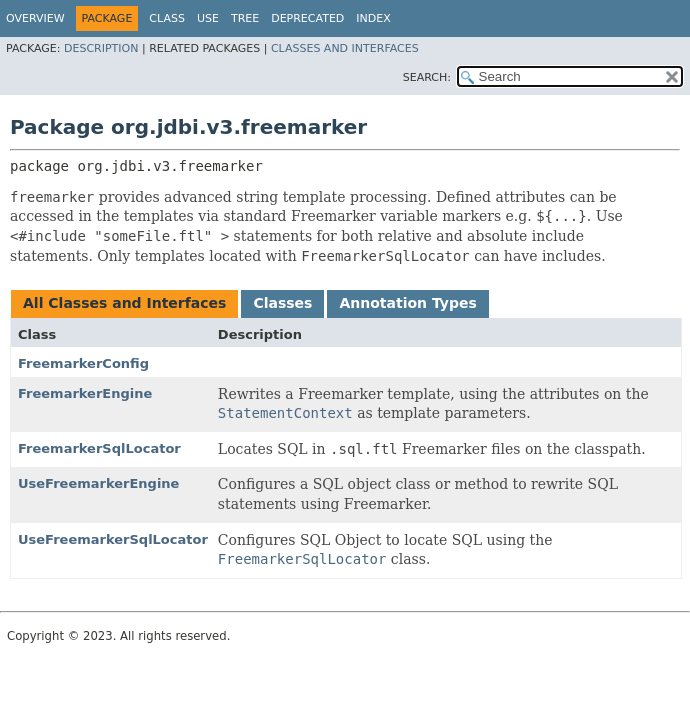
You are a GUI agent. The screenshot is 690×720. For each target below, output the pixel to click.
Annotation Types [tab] (407, 303)
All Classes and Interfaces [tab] (124, 303)
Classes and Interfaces (345, 48)
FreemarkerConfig (83, 363)
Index (373, 18)
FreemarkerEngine (85, 393)
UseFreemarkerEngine (98, 483)
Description (101, 48)
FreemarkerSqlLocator (99, 448)
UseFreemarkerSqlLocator (113, 539)
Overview (35, 18)
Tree (245, 18)
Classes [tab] (282, 303)
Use (208, 18)
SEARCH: (427, 77)
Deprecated (307, 18)
